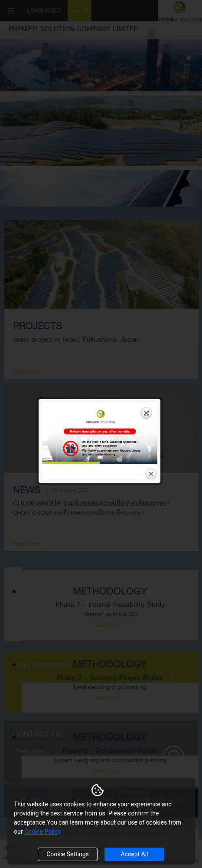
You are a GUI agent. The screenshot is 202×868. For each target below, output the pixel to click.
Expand (147, 135)
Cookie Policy (42, 832)
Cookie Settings (68, 854)
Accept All (134, 854)
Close (151, 197)
